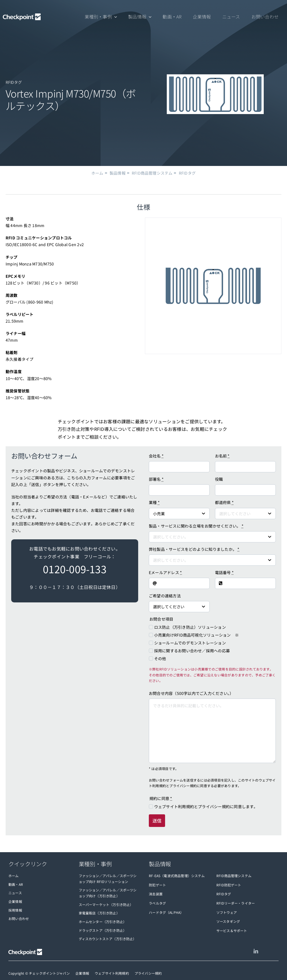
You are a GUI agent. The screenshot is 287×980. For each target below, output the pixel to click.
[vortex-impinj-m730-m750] (213, 286)
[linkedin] (256, 951)
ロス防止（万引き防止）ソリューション (190, 627)
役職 (219, 479)
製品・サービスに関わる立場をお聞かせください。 (196, 526)
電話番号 (224, 572)
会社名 (156, 456)
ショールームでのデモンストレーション (190, 643)
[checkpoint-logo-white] (22, 17)
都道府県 (224, 502)
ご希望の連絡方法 (165, 596)
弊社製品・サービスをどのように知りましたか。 (194, 549)
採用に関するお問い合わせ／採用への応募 (192, 651)
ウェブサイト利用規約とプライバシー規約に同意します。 (206, 806)
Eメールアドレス (165, 572)
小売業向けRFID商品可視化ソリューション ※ (197, 635)
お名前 (222, 456)
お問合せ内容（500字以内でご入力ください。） (191, 693)
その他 (160, 658)
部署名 (156, 479)
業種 (154, 502)
